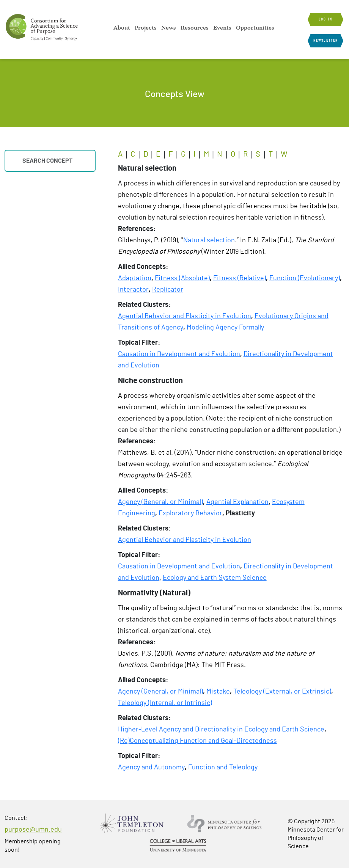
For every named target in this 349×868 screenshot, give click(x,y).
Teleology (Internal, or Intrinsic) (165, 703)
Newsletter (325, 41)
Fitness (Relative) (240, 278)
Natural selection (209, 240)
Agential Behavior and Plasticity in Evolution (185, 316)
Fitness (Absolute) (182, 278)
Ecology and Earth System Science (215, 578)
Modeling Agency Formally (225, 328)
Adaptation (135, 278)
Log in (325, 19)
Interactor (133, 290)
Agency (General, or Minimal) (160, 502)
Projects (146, 28)
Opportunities (255, 28)
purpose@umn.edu (33, 830)
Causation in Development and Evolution (179, 354)
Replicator (168, 290)
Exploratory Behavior (190, 513)
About (122, 28)
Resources (195, 28)
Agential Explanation (237, 502)
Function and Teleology (223, 768)
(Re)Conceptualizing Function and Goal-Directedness (197, 741)
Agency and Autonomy (151, 768)
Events (222, 28)
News (169, 28)
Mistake (218, 692)
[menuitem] (122, 28)
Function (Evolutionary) (305, 278)
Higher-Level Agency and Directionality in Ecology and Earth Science (221, 730)
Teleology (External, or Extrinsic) (282, 692)
